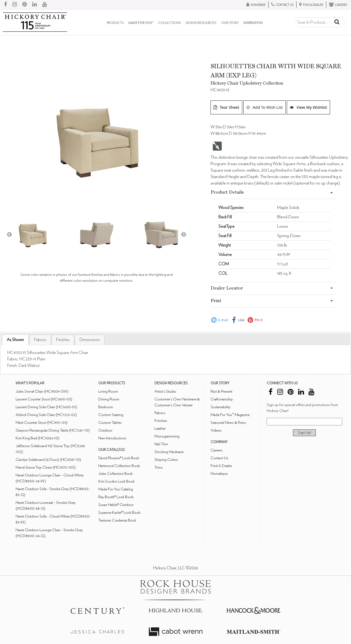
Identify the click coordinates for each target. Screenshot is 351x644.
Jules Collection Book (115, 474)
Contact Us (219, 458)
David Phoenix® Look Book (119, 458)
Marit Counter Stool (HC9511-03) (42, 423)
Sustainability (220, 407)
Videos (216, 430)
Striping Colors (166, 460)
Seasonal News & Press (228, 423)
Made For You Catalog (116, 489)
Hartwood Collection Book (119, 466)
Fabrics (40, 340)
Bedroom (106, 407)
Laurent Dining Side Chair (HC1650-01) (46, 407)
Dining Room (109, 399)
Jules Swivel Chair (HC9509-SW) (42, 391)
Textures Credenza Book (117, 520)
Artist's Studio (165, 391)
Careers (217, 450)
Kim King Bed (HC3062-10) (37, 438)
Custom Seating (111, 415)
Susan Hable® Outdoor (116, 505)
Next (184, 235)
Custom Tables (110, 423)
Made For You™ (141, 23)
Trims (159, 467)
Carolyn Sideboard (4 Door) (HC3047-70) (48, 460)
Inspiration (253, 23)
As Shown (15, 340)
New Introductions (112, 438)
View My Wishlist (308, 107)
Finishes (63, 340)
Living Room (108, 391)
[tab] (15, 340)
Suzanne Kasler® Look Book (119, 513)
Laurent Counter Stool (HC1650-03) (44, 399)
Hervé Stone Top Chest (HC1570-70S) (46, 467)
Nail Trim (161, 444)
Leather (160, 428)
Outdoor (105, 430)
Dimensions (90, 340)
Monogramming (167, 436)
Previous (9, 235)
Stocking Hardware (169, 452)
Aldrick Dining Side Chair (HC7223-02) (46, 415)
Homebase (219, 474)
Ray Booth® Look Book (116, 497)
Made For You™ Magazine (230, 415)
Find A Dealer (221, 466)
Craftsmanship (222, 399)
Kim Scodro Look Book (116, 481)
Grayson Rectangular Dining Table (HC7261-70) (53, 430)
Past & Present (221, 391)
